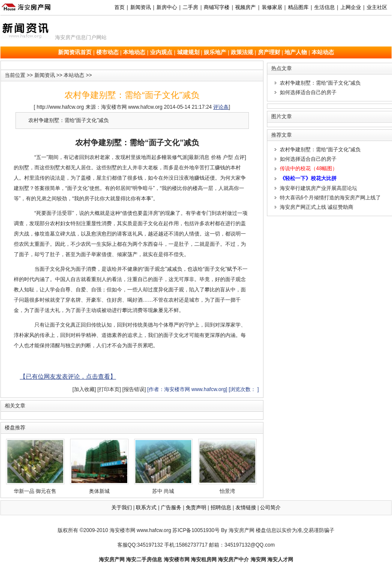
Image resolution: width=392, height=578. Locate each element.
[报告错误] (134, 389)
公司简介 (270, 508)
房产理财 (269, 52)
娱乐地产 (215, 52)
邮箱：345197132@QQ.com (242, 545)
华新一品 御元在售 (35, 466)
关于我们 (122, 508)
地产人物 (296, 52)
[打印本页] (109, 389)
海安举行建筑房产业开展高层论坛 (318, 187)
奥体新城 (99, 466)
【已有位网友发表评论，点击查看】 (68, 376)
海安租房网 (204, 560)
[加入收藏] (84, 389)
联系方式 (146, 508)
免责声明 (196, 508)
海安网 (258, 560)
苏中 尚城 (163, 466)
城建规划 (188, 52)
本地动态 (134, 52)
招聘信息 (221, 508)
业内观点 (161, 52)
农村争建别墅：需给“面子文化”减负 (320, 83)
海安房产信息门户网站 (81, 37)
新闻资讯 (45, 75)
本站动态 (323, 52)
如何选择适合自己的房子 (308, 92)
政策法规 (242, 52)
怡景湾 (227, 466)
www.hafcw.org (154, 530)
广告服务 (171, 508)
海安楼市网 (122, 530)
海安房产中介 (233, 560)
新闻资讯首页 (75, 52)
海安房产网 (112, 560)
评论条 (221, 107)
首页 (119, 7)
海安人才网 (280, 560)
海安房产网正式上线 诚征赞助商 (317, 206)
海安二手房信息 (144, 560)
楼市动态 (107, 52)
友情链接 (246, 508)
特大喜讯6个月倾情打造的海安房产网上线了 (330, 197)
